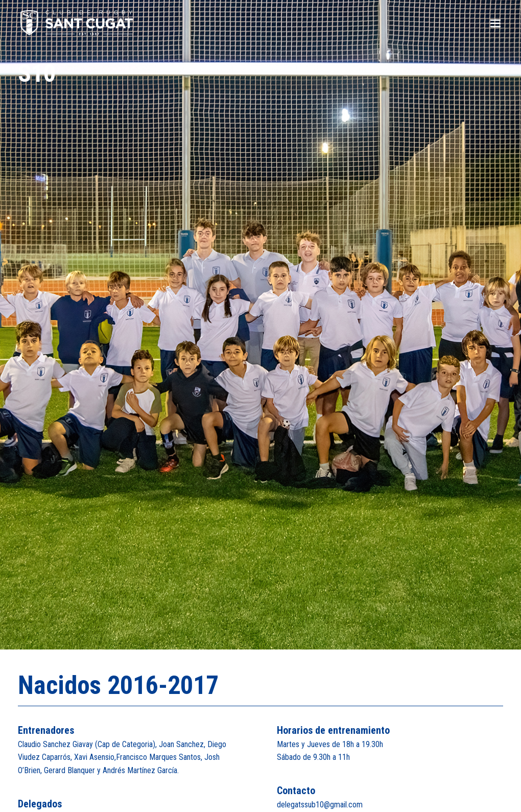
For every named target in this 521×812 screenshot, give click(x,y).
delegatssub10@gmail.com (320, 805)
